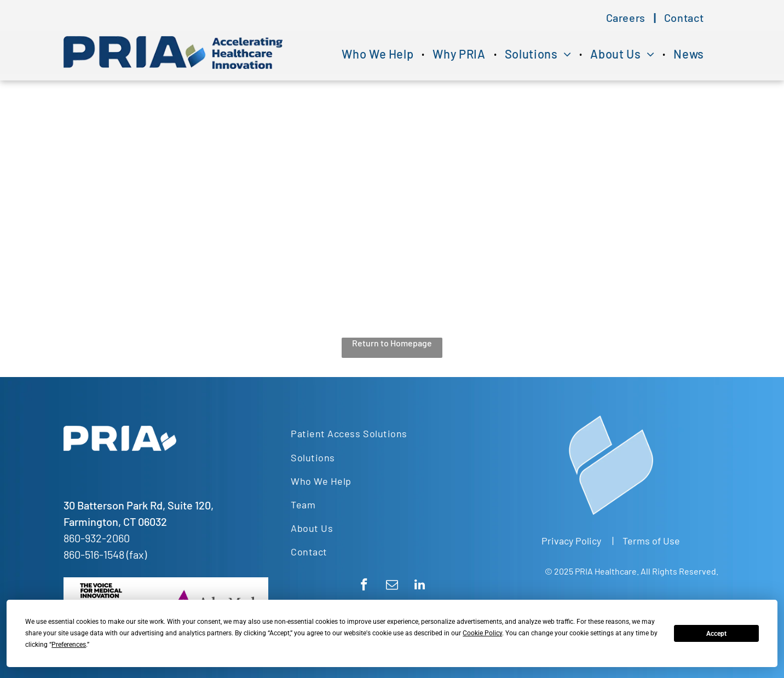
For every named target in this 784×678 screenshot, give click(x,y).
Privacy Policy (571, 541)
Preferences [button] (69, 645)
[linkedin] (420, 586)
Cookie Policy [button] (482, 633)
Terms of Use (651, 541)
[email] (392, 586)
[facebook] (364, 586)
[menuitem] (627, 18)
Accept (716, 634)
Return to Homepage (392, 343)
